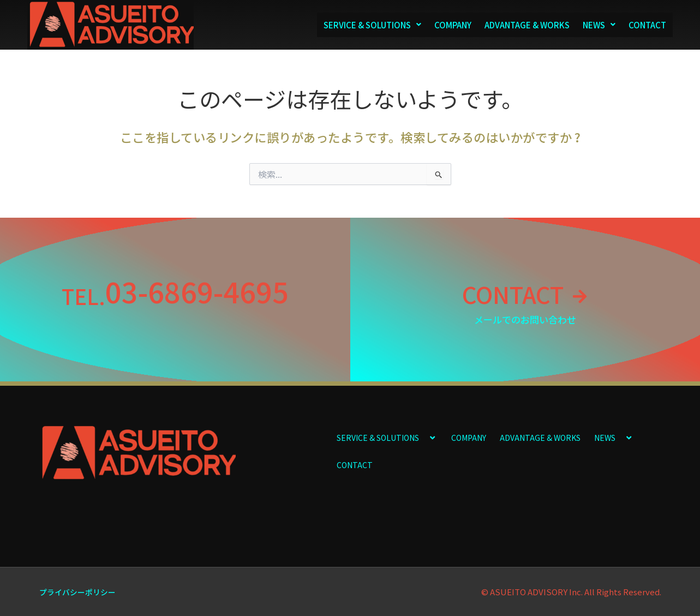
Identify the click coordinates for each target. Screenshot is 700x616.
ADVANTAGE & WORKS (527, 25)
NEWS (599, 25)
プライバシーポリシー (80, 592)
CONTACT (647, 25)
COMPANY (453, 25)
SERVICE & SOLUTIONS (372, 25)
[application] (423, 437)
